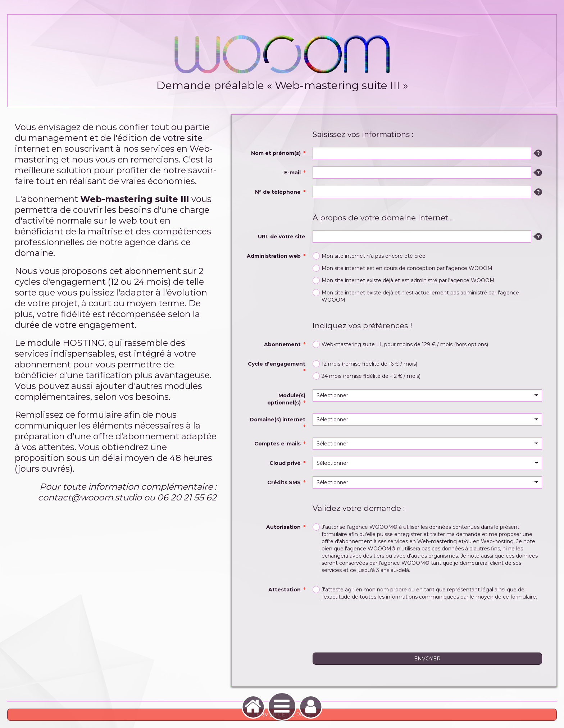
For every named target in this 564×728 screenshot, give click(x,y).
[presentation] (367, 624)
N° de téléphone (278, 192)
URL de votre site (282, 237)
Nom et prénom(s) (276, 153)
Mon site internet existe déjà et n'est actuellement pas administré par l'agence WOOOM (416, 296)
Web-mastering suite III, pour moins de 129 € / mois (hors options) (400, 344)
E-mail (292, 173)
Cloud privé (285, 463)
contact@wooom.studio (90, 497)
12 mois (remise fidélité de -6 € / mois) (365, 364)
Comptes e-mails (278, 444)
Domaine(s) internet (278, 420)
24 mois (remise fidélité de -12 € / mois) (367, 376)
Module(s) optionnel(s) (286, 399)
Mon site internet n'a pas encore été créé (369, 256)
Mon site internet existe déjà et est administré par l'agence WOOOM (404, 280)
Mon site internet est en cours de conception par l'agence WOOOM (402, 268)
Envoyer (427, 659)
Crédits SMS (284, 482)
